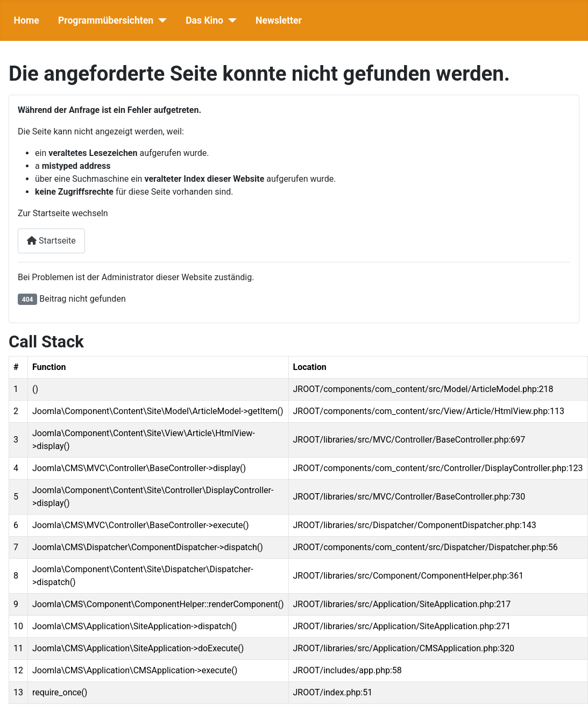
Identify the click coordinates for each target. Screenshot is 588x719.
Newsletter (279, 20)
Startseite (51, 241)
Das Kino (204, 20)
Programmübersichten (106, 20)
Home (27, 20)
